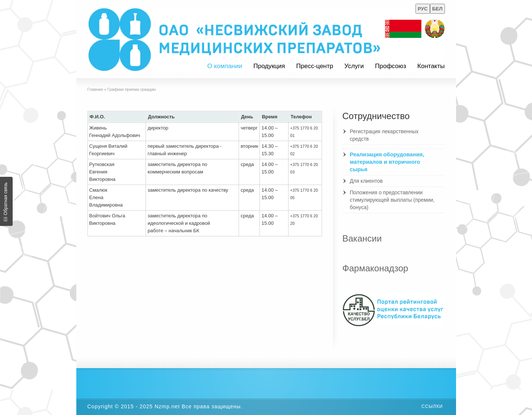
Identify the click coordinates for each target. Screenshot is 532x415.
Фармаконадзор (375, 268)
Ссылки (432, 406)
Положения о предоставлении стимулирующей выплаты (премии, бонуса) (392, 200)
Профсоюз (391, 66)
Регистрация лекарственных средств (384, 135)
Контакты (431, 66)
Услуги (354, 66)
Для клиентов (366, 181)
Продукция (269, 66)
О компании (225, 66)
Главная (95, 89)
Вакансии (362, 238)
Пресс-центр (315, 66)
